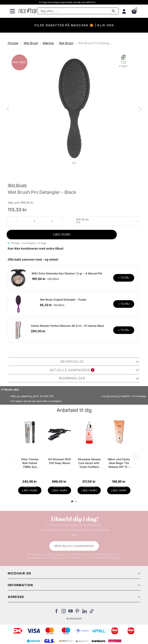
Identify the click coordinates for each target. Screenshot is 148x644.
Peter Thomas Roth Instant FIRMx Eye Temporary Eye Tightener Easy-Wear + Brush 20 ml (30, 463)
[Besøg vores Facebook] (57, 612)
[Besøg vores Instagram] (64, 612)
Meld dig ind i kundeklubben (74, 546)
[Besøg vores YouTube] (71, 612)
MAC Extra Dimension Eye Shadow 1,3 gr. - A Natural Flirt (67, 273)
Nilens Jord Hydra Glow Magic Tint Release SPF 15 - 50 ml (119, 463)
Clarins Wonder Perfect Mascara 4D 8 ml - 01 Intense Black (67, 326)
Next (139, 109)
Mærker (48, 43)
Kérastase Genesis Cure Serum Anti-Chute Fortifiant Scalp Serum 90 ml (89, 463)
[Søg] (78, 11)
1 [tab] (72, 501)
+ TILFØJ (124, 278)
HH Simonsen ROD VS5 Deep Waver (59, 461)
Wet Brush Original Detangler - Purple (63, 300)
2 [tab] (76, 501)
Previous (9, 109)
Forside (13, 43)
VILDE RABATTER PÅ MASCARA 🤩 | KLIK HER (74, 25)
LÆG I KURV (62, 234)
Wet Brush (31, 43)
